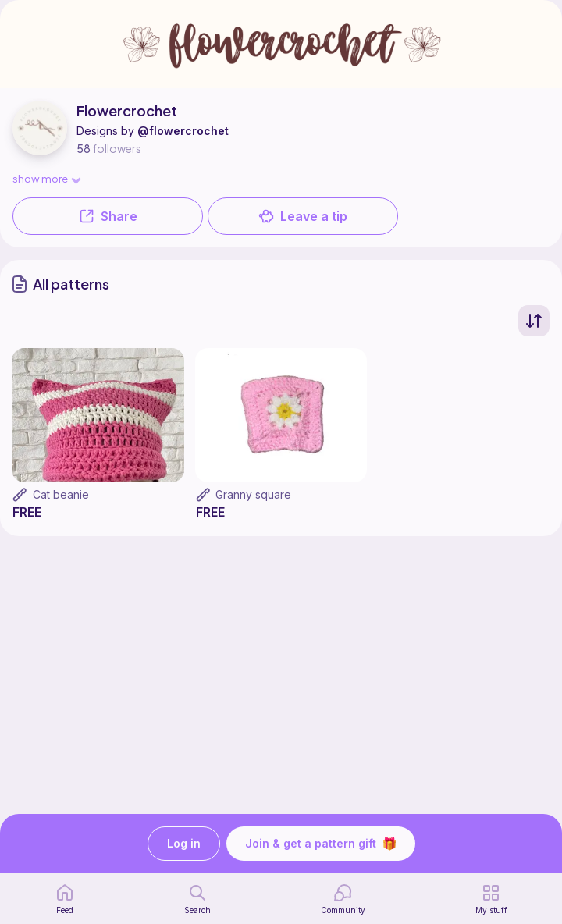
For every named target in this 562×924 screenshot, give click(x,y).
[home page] (65, 899)
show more (46, 178)
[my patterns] (491, 899)
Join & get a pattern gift (321, 844)
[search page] (197, 899)
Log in (184, 844)
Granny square (253, 494)
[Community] (343, 899)
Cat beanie (61, 494)
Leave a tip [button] (303, 216)
